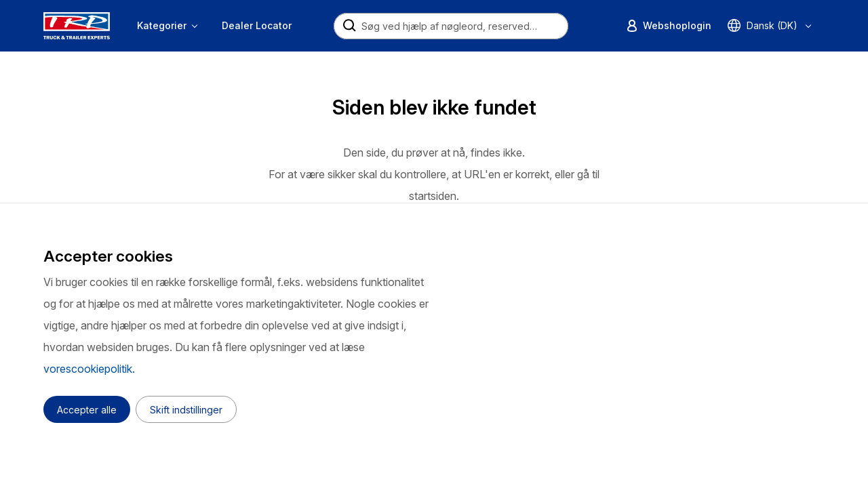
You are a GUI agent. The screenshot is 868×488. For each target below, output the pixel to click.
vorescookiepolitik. (89, 369)
